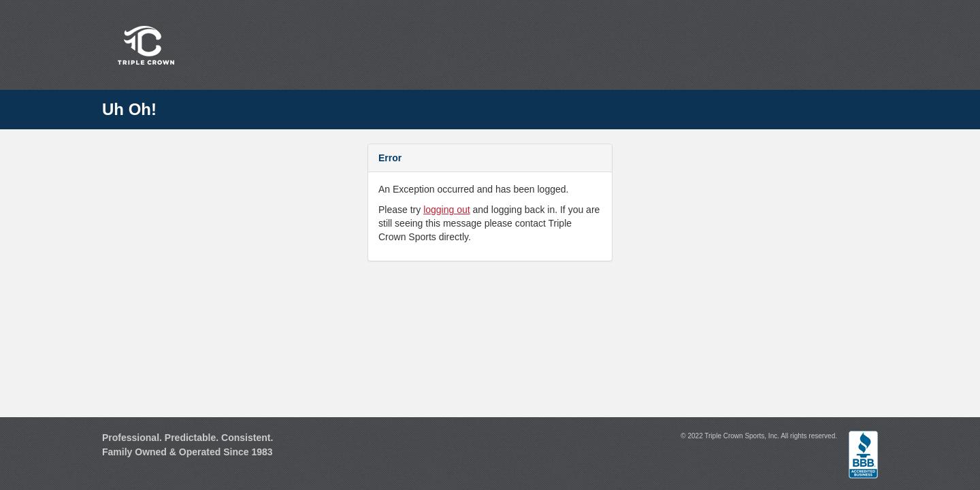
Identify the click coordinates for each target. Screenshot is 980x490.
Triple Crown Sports (144, 45)
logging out (447, 210)
